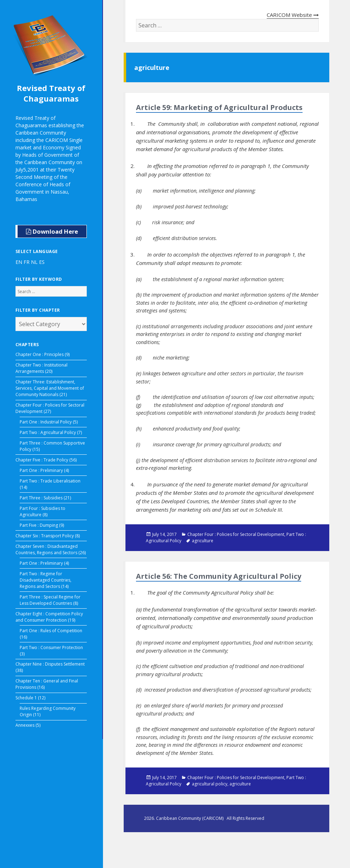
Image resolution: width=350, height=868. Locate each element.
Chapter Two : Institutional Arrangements (41, 368)
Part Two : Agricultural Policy (48, 432)
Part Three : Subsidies (41, 498)
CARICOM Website (293, 15)
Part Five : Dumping (39, 525)
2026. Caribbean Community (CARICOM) (184, 818)
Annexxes (25, 725)
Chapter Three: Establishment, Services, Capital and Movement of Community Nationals (50, 388)
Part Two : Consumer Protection (51, 647)
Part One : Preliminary (41, 470)
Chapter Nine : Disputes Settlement (50, 664)
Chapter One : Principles (40, 354)
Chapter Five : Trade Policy (42, 460)
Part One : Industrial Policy (46, 422)
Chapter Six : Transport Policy (45, 536)
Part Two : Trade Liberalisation (50, 481)
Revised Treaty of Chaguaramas (51, 93)
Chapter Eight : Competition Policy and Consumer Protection (49, 617)
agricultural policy (210, 784)
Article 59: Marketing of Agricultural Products (219, 107)
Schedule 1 (26, 698)
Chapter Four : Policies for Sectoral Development (236, 534)
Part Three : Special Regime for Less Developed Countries (50, 600)
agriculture (203, 541)
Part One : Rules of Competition (51, 631)
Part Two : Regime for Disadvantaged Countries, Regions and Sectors (46, 580)
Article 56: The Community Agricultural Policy (219, 576)
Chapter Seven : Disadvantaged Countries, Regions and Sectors (47, 549)
